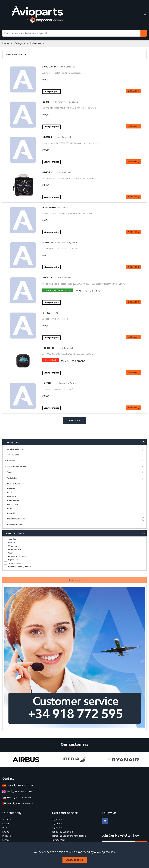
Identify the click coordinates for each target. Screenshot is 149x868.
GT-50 (45, 242)
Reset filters (74, 580)
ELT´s (10, 493)
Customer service (65, 813)
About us (7, 819)
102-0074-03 (48, 348)
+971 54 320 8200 (25, 803)
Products (7, 836)
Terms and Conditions (63, 832)
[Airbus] (26, 760)
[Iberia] (74, 760)
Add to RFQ (133, 91)
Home (6, 43)
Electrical (11, 489)
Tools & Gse (12, 478)
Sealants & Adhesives (17, 466)
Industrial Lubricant (16, 519)
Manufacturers (15, 533)
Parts (10, 508)
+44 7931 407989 (24, 792)
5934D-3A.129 (49, 67)
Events (6, 832)
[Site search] (71, 33)
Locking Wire (13, 504)
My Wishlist (58, 828)
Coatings (11, 461)
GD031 (46, 102)
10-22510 (47, 383)
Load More (75, 420)
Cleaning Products (15, 525)
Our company (12, 813)
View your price (51, 91)
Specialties (12, 513)
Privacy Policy (59, 840)
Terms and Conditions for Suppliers (69, 836)
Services (6, 840)
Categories (12, 442)
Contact (8, 779)
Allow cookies (75, 860)
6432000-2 (47, 137)
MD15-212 (47, 172)
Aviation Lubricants (16, 449)
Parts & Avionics (15, 484)
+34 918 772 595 (26, 785)
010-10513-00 (49, 207)
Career (6, 824)
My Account (58, 819)
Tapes (10, 472)
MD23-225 (47, 278)
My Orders (57, 824)
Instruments (13, 500)
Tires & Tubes (13, 455)
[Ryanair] (123, 760)
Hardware (12, 496)
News (5, 828)
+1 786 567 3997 (24, 798)
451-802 (46, 313)
